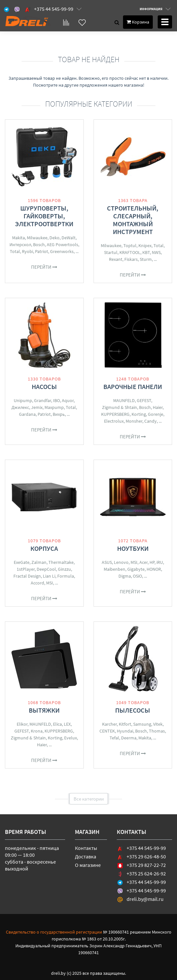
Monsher (134, 421)
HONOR (154, 569)
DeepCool (46, 569)
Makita (18, 238)
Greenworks (62, 251)
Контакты (86, 848)
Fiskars (131, 259)
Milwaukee (37, 238)
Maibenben (115, 569)
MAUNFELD (124, 400)
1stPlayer (26, 569)
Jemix (37, 407)
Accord (37, 583)
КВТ (146, 252)
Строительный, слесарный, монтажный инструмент (133, 220)
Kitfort (125, 724)
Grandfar (43, 400)
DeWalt (69, 238)
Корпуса (44, 548)
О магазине (88, 865)
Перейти (44, 267)
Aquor (68, 400)
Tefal (114, 738)
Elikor (22, 724)
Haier (158, 407)
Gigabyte (136, 569)
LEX (67, 724)
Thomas (157, 731)
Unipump (23, 400)
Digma (125, 576)
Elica (57, 724)
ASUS (107, 562)
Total (15, 251)
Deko (54, 238)
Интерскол (20, 245)
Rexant (116, 259)
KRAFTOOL (130, 252)
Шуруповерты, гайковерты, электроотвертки (44, 216)
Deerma (129, 738)
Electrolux (114, 421)
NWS (156, 252)
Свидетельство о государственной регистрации (54, 932)
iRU (160, 562)
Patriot (42, 251)
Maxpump (54, 407)
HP (152, 562)
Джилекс (20, 407)
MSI (50, 583)
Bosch (39, 245)
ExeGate (22, 562)
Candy (150, 421)
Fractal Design (27, 576)
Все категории (89, 799)
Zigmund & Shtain (120, 407)
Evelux (71, 738)
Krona (37, 731)
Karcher (109, 724)
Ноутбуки (133, 548)
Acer (143, 562)
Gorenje (156, 414)
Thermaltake (61, 562)
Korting (139, 414)
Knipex (145, 245)
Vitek (158, 724)
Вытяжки (44, 710)
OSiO (137, 576)
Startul (111, 252)
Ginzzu (64, 569)
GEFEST (144, 400)
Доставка (86, 856)
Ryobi (27, 251)
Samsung (142, 724)
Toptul (130, 245)
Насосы (44, 387)
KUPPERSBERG (115, 414)
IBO (56, 400)
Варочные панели (133, 387)
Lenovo (121, 562)
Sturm (146, 259)
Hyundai (125, 731)
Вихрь (59, 414)
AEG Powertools (62, 245)
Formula (66, 576)
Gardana (27, 414)
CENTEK (107, 731)
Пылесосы (133, 710)
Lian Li (49, 576)
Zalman (39, 562)
